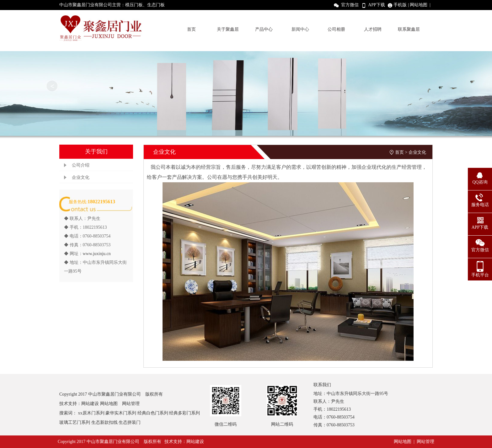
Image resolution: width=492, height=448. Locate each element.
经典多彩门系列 (184, 413)
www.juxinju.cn (97, 254)
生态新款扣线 (104, 422)
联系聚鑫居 (409, 29)
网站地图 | (421, 5)
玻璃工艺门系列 (75, 422)
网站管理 (131, 404)
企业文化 (81, 177)
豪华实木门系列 (121, 413)
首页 (191, 29)
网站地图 (109, 404)
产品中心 (264, 29)
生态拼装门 (130, 422)
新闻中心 (300, 29)
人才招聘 (373, 29)
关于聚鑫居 (228, 29)
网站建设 (90, 404)
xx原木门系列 (91, 413)
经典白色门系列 (153, 413)
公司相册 (336, 29)
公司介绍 (81, 165)
